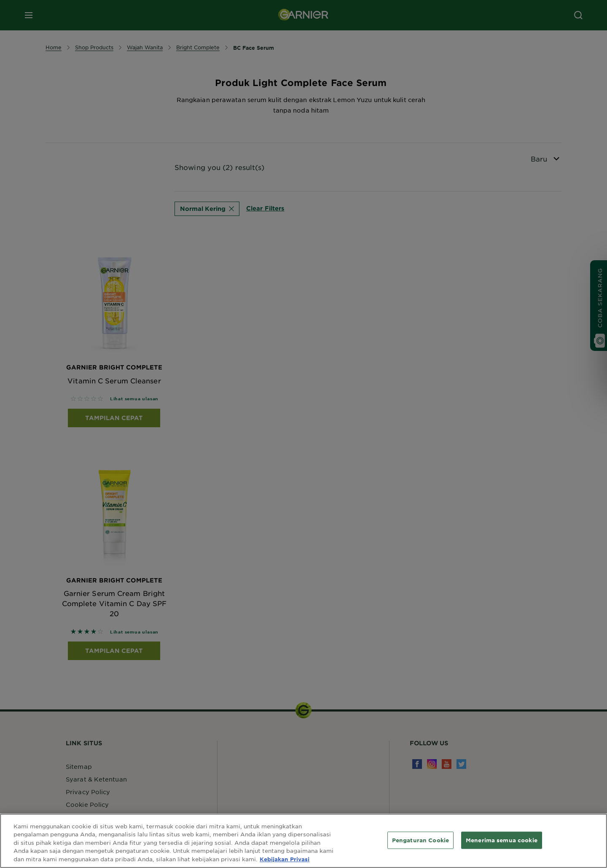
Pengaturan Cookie (420, 847)
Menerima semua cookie (502, 847)
